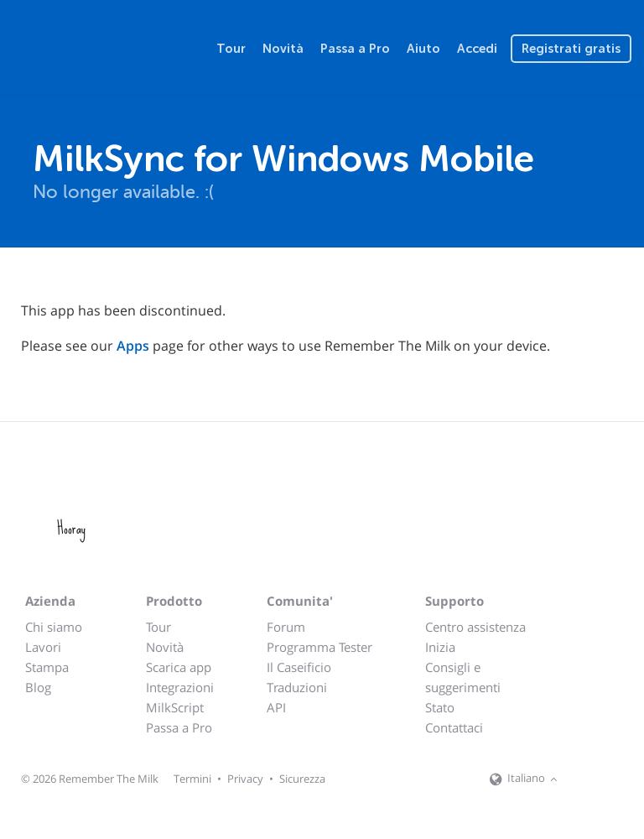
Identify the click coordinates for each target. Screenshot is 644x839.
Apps (133, 346)
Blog (38, 687)
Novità (283, 49)
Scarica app (179, 667)
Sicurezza (302, 779)
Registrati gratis (571, 49)
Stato (440, 707)
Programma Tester (319, 647)
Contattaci (454, 727)
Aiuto (423, 49)
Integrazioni (180, 687)
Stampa (47, 667)
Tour (231, 49)
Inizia (440, 647)
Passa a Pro (355, 49)
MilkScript (175, 707)
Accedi (477, 49)
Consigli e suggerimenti (463, 677)
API (276, 707)
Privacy (245, 779)
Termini (192, 779)
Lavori (43, 647)
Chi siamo (54, 627)
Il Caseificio (299, 667)
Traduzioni (297, 687)
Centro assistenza (475, 627)
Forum (286, 627)
